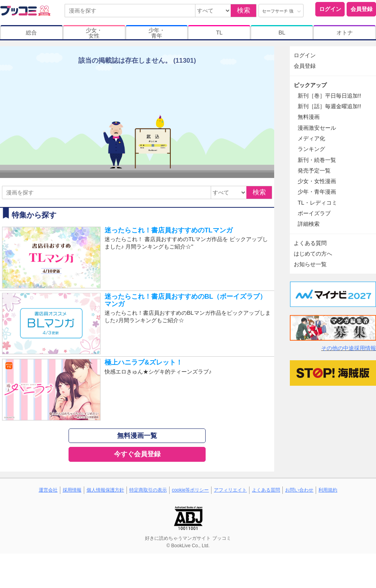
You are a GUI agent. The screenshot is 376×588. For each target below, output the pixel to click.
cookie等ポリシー (191, 490)
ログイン (330, 9)
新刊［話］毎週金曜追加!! (329, 106)
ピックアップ (310, 85)
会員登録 (362, 9)
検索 (244, 10)
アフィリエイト (230, 490)
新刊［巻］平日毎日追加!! (329, 96)
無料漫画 (309, 117)
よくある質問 (310, 243)
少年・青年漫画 (317, 192)
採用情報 (72, 490)
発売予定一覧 (314, 171)
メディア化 (311, 138)
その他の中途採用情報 (349, 348)
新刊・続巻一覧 (317, 160)
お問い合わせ (299, 490)
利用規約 (328, 490)
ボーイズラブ (314, 213)
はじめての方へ (313, 254)
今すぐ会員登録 (137, 454)
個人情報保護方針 (105, 490)
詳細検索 (309, 224)
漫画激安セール (317, 128)
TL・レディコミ (317, 203)
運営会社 (48, 490)
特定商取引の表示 (148, 490)
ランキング (311, 149)
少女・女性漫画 (317, 181)
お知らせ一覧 (310, 264)
